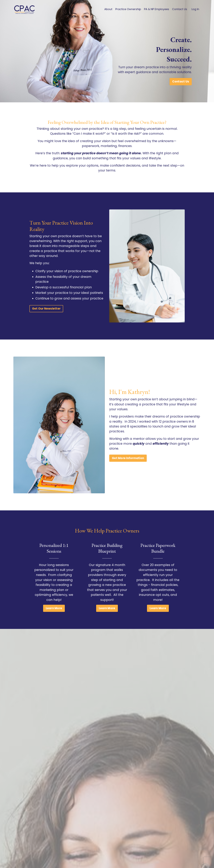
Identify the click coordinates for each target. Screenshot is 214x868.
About (108, 9)
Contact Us (180, 9)
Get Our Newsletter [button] (46, 314)
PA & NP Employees (157, 9)
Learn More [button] (54, 614)
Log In (195, 9)
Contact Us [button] (181, 87)
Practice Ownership (128, 9)
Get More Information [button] (128, 464)
